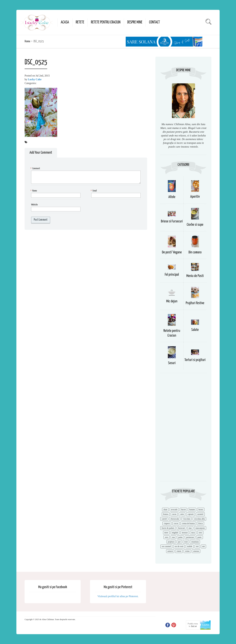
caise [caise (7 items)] (182, 514)
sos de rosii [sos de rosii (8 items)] (179, 546)
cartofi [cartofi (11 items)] (164, 519)
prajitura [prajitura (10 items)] (171, 542)
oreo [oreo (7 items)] (200, 533)
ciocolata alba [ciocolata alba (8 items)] (199, 519)
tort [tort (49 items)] (197, 546)
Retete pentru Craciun (106, 22)
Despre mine (135, 22)
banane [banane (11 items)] (192, 510)
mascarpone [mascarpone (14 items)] (200, 528)
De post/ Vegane (172, 252)
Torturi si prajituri (195, 360)
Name (34, 191)
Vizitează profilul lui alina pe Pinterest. (118, 596)
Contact (154, 22)
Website (34, 205)
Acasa (65, 22)
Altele (172, 197)
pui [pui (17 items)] (179, 542)
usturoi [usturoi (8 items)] (170, 551)
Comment (36, 169)
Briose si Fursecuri (172, 221)
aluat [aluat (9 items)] (165, 510)
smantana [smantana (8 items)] (195, 542)
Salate (195, 330)
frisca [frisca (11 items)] (201, 523)
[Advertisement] (183, 429)
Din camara (195, 252)
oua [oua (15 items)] (173, 537)
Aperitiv (195, 197)
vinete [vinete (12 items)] (179, 551)
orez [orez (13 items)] (167, 537)
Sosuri (172, 363)
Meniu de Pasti (195, 276)
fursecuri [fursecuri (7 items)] (182, 528)
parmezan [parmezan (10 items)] (190, 537)
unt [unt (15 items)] (203, 546)
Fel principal (172, 275)
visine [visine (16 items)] (187, 551)
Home (27, 41)
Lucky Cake (35, 79)
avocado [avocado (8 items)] (174, 510)
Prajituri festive (195, 303)
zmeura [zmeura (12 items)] (196, 551)
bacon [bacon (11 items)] (183, 510)
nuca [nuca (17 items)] (193, 533)
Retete (80, 22)
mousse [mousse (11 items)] (185, 533)
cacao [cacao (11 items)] (174, 514)
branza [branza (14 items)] (166, 514)
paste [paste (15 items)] (200, 537)
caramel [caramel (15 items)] (200, 514)
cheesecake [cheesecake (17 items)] (175, 519)
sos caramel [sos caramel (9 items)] (166, 546)
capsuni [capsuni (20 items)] (191, 514)
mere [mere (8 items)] (166, 533)
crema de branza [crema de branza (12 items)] (188, 523)
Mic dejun (172, 301)
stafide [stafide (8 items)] (190, 546)
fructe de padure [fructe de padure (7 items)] (168, 528)
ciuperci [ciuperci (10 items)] (167, 523)
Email (94, 191)
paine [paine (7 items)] (180, 537)
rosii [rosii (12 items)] (186, 542)
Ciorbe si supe (195, 225)
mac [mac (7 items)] (190, 528)
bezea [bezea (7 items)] (201, 510)
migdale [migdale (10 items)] (175, 533)
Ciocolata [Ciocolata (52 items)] (187, 519)
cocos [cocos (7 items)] (176, 523)
